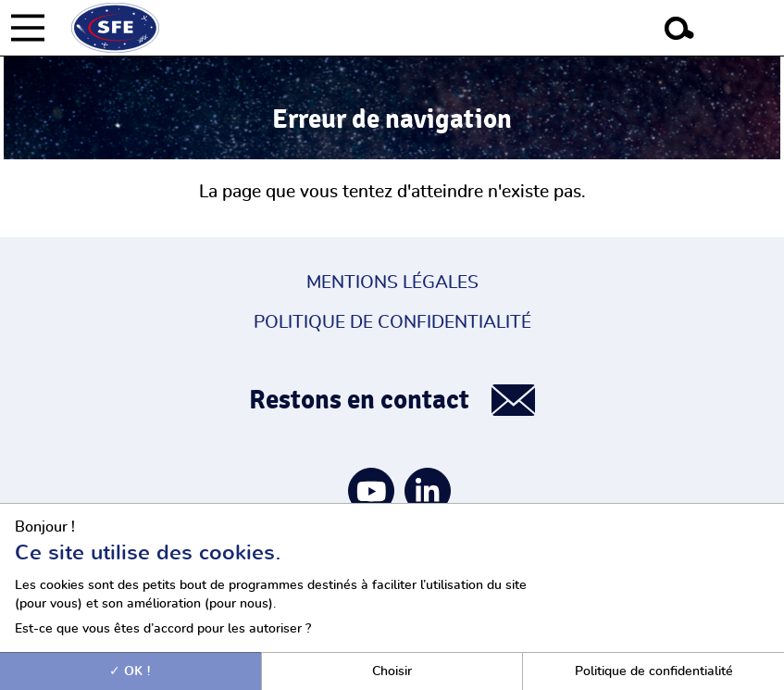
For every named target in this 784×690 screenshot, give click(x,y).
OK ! (130, 671)
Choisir (392, 671)
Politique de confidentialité (392, 323)
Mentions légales (392, 283)
